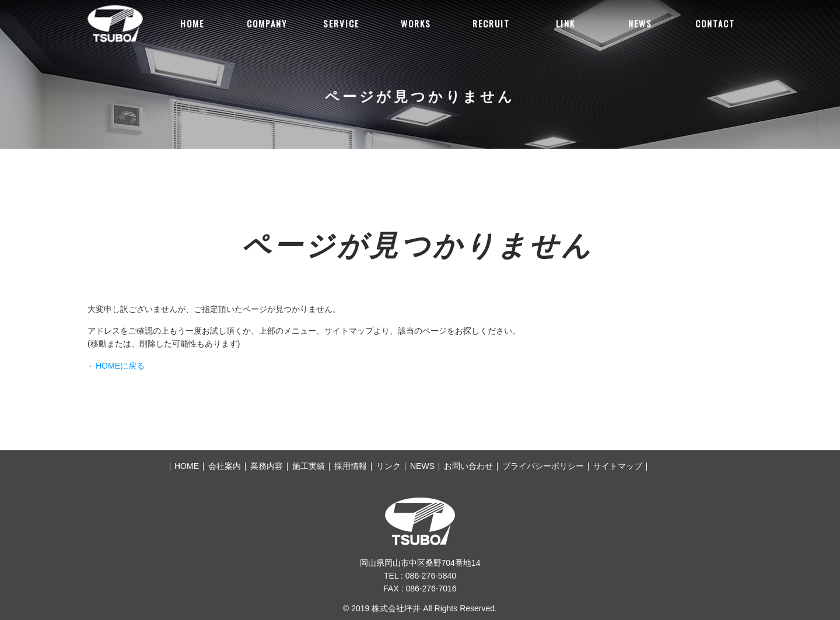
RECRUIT (491, 23)
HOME (192, 23)
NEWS (640, 23)
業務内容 (267, 466)
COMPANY (267, 23)
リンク (388, 466)
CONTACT (715, 23)
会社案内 (225, 466)
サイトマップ (618, 466)
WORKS (416, 23)
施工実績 (309, 466)
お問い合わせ (468, 466)
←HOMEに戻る (116, 366)
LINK (566, 23)
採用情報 (351, 466)
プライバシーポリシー (543, 466)
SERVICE (341, 23)
